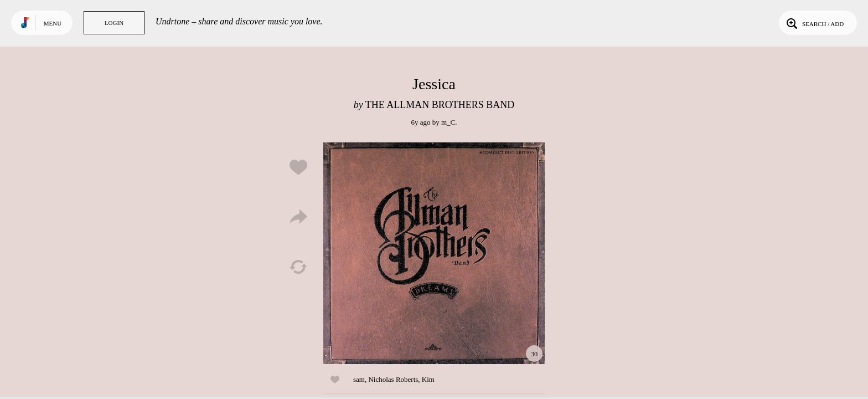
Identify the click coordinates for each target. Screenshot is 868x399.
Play (434, 253)
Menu (53, 23)
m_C (448, 122)
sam (359, 379)
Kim (428, 379)
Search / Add (814, 23)
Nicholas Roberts (393, 379)
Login (114, 23)
